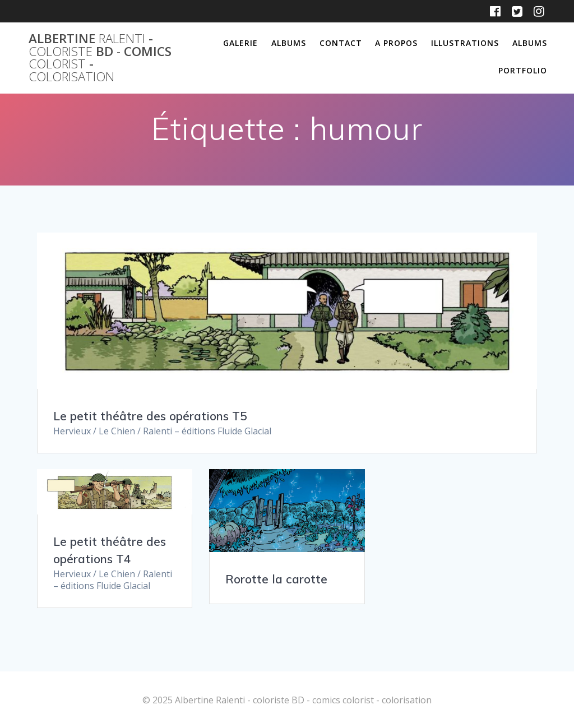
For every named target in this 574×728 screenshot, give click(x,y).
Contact (341, 43)
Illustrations (465, 43)
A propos (396, 43)
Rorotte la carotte (276, 579)
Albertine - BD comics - (100, 58)
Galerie (240, 43)
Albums (289, 43)
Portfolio (523, 70)
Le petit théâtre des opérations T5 (150, 416)
